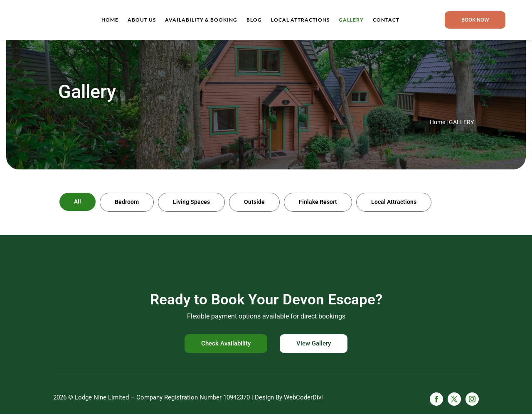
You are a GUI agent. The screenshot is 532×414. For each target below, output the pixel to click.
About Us (142, 20)
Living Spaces (191, 202)
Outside (254, 202)
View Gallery (314, 343)
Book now (475, 20)
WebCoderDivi (303, 397)
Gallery (351, 20)
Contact (386, 20)
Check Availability (226, 343)
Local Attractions (300, 20)
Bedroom (127, 202)
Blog (254, 20)
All (78, 201)
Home (110, 20)
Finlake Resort (318, 202)
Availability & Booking (201, 20)
